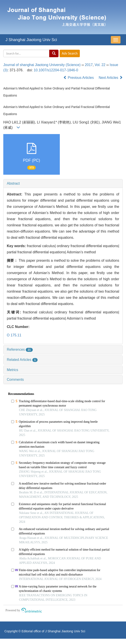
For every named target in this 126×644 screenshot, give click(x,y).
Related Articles (22, 360)
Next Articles (111, 78)
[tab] (63, 184)
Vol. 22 (100, 65)
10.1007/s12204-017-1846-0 (56, 70)
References (20, 349)
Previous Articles (79, 78)
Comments (15, 380)
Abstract (13, 183)
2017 (89, 65)
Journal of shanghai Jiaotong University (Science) (42, 65)
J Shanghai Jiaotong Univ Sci (31, 40)
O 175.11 (14, 335)
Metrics (13, 370)
